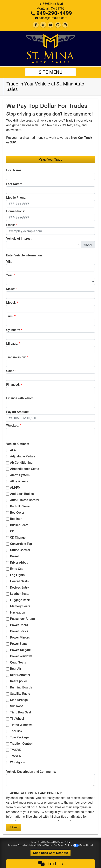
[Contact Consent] (8, 793)
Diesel (14, 556)
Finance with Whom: (20, 398)
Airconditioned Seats (25, 469)
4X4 (13, 450)
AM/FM (15, 488)
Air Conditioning (21, 463)
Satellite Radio (20, 694)
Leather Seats (20, 594)
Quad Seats (18, 662)
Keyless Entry (19, 587)
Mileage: (12, 344)
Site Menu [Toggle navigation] (50, 72)
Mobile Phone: (16, 198)
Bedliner (16, 519)
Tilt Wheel (17, 719)
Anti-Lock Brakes (22, 494)
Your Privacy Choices (66, 845)
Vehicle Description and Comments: (31, 772)
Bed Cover (17, 513)
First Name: (14, 170)
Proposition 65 (86, 845)
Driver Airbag (19, 563)
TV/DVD (16, 750)
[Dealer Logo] (50, 48)
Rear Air (16, 669)
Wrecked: (13, 426)
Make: (10, 289)
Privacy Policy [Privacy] (64, 842)
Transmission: (16, 357)
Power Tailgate (20, 650)
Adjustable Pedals (23, 456)
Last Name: (14, 184)
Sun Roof (16, 706)
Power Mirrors (20, 637)
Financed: (13, 385)
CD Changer (18, 538)
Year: (10, 275)
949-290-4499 (54, 13)
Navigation (18, 612)
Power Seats (19, 644)
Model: (11, 303)
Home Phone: (16, 211)
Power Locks (19, 631)
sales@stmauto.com (53, 18)
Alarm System (20, 475)
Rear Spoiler (19, 681)
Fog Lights (17, 575)
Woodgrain (18, 762)
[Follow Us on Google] (58, 25)
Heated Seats (19, 581)
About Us (42, 842)
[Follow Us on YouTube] (50, 25)
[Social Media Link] (65, 25)
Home (34, 842)
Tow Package (19, 737)
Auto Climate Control (25, 500)
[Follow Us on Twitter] (43, 25)
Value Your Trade (50, 160)
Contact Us (52, 842)
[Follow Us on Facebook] (36, 25)
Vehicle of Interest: (19, 239)
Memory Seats (20, 606)
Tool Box (16, 731)
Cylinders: (13, 330)
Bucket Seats (19, 525)
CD (12, 531)
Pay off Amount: (17, 412)
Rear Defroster (20, 675)
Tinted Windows (21, 725)
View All (88, 245)
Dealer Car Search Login (19, 845)
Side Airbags (19, 700)
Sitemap (49, 845)
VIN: (9, 262)
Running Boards (21, 687)
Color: (10, 371)
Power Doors (19, 625)
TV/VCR (16, 756)
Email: (10, 225)
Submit (14, 827)
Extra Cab (17, 569)
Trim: (10, 316)
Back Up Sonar (20, 506)
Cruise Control (20, 550)
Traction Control (21, 744)
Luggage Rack (20, 600)
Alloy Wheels (19, 481)
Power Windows (21, 656)
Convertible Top (21, 544)
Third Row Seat (21, 712)
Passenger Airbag (22, 619)
